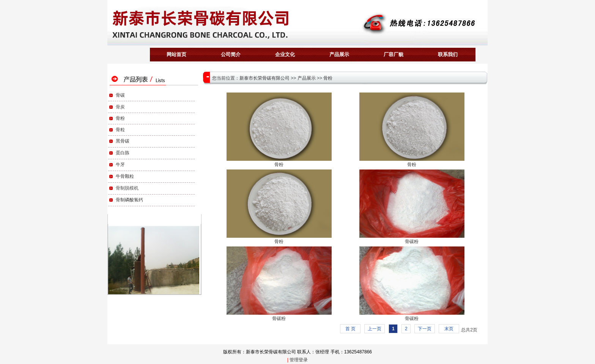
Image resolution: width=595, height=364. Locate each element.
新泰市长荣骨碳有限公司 (264, 78)
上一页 (375, 329)
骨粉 (120, 118)
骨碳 (120, 95)
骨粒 (120, 130)
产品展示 (307, 78)
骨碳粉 (412, 242)
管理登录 (299, 360)
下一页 (425, 329)
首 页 (350, 329)
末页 (449, 329)
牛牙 (120, 165)
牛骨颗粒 (125, 176)
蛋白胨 (123, 153)
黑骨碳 (123, 141)
